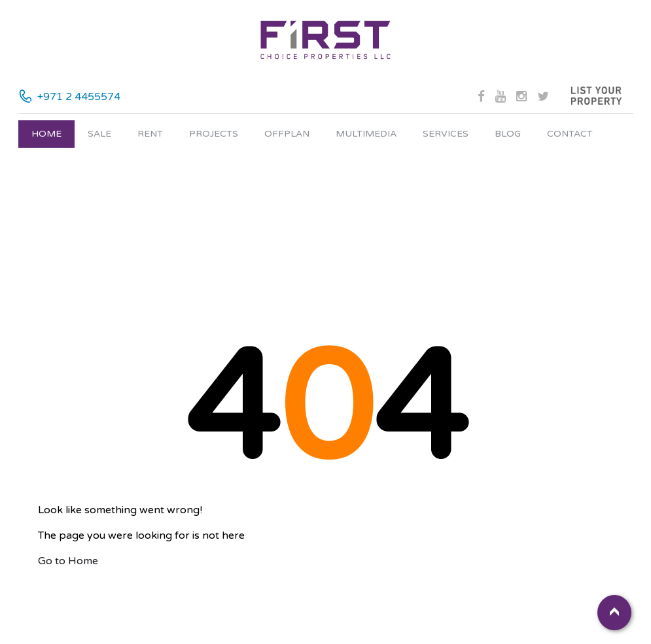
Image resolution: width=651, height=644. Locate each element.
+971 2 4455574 (79, 97)
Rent (150, 134)
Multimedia (366, 134)
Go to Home (68, 561)
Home (46, 134)
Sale (99, 134)
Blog (508, 134)
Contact (570, 134)
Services (446, 134)
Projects (214, 134)
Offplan (287, 134)
